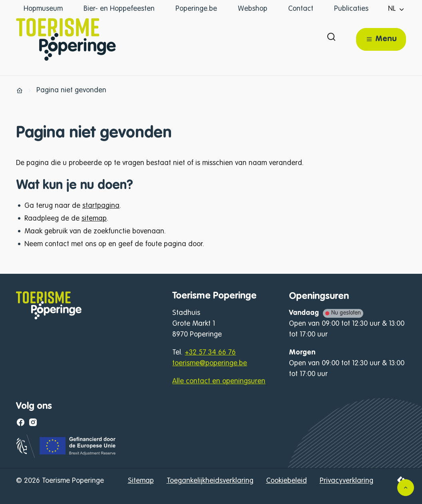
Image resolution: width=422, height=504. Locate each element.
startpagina (101, 206)
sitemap (94, 219)
